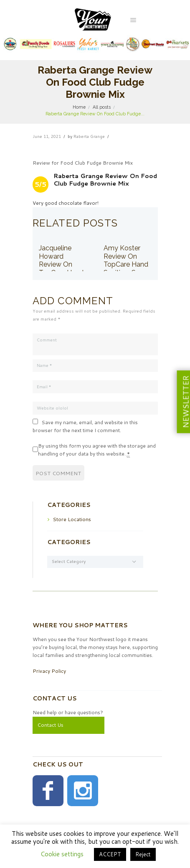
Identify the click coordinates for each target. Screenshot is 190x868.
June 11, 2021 (47, 136)
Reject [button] (143, 854)
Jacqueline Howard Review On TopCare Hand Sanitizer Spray (62, 264)
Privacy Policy (49, 671)
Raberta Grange (89, 136)
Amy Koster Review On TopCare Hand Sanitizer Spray (127, 260)
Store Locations (72, 519)
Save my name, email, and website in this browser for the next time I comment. (85, 426)
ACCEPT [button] (110, 854)
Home (79, 107)
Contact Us (50, 725)
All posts (102, 107)
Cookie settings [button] (62, 854)
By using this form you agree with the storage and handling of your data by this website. (97, 450)
